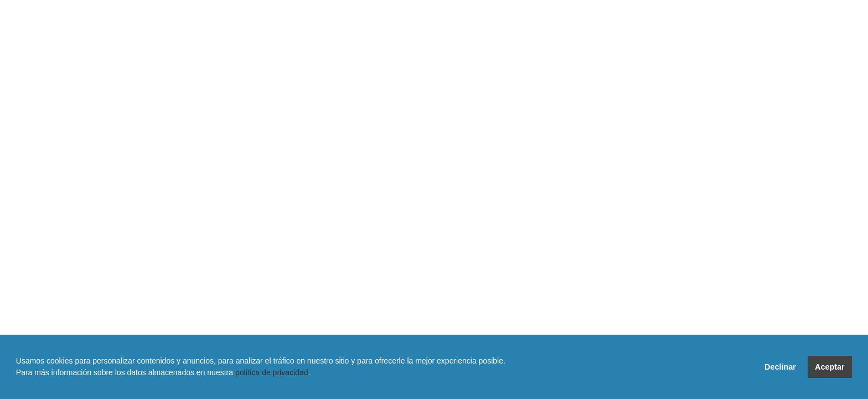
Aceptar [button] (830, 367)
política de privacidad (272, 372)
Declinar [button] (780, 367)
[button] (18, 385)
